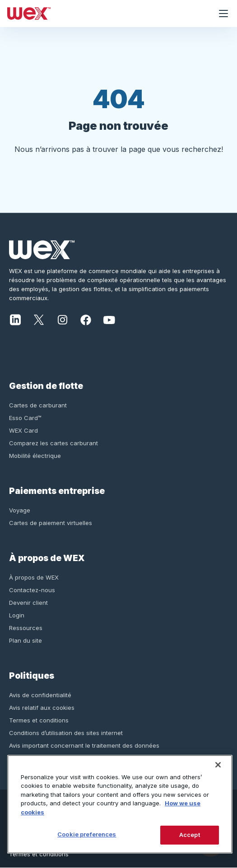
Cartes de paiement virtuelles (51, 523)
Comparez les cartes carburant (53, 443)
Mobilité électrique (35, 456)
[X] (39, 319)
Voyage (20, 510)
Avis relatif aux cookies (42, 708)
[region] (120, 804)
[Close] (218, 765)
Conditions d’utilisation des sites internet (66, 733)
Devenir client (28, 603)
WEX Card (23, 430)
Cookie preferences (87, 834)
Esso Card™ (25, 418)
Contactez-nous (32, 590)
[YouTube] (109, 319)
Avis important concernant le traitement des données (84, 745)
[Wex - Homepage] (105, 14)
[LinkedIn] (15, 319)
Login (17, 615)
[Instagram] (62, 319)
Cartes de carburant (38, 405)
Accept (190, 835)
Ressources (26, 628)
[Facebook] (86, 319)
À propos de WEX (34, 577)
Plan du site (26, 640)
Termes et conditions (39, 720)
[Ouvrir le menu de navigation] (223, 14)
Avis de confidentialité (40, 695)
